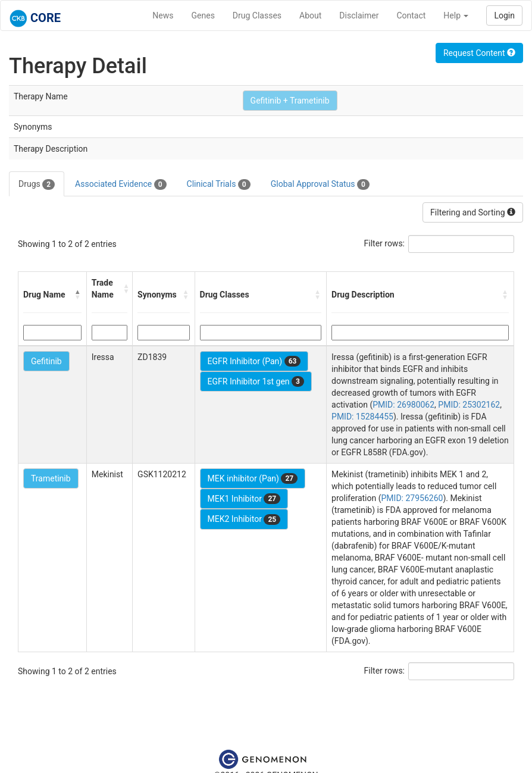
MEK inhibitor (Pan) (253, 478)
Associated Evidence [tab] (121, 184)
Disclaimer (359, 15)
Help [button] (456, 15)
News (163, 15)
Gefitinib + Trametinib (290, 101)
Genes (203, 15)
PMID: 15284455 (362, 417)
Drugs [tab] (37, 184)
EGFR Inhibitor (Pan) (254, 361)
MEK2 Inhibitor (244, 519)
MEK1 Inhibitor (244, 499)
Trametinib (51, 478)
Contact (411, 15)
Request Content (479, 53)
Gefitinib (46, 361)
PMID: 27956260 (412, 498)
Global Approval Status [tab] (320, 184)
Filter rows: (385, 243)
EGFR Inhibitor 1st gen (256, 381)
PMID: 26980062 (403, 405)
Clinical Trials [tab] (219, 184)
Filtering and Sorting (473, 212)
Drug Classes (257, 15)
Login (504, 15)
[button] (78, 295)
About (310, 15)
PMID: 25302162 (469, 405)
